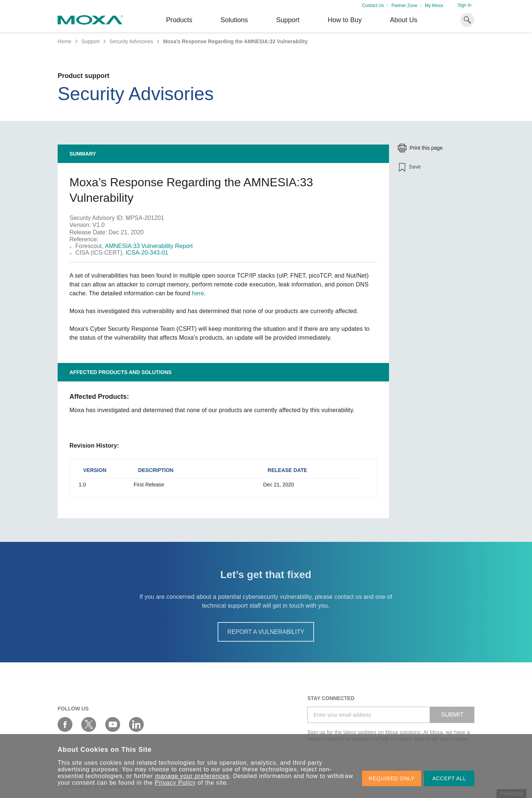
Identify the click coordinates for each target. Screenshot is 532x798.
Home (64, 41)
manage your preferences (192, 776)
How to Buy (345, 20)
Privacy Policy (175, 783)
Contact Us (373, 6)
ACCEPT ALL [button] (449, 778)
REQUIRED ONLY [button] (392, 778)
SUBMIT (452, 715)
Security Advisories (131, 41)
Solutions (234, 20)
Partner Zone (405, 6)
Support (288, 20)
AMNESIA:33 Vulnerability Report (149, 246)
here (198, 293)
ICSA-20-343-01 (147, 253)
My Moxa (434, 6)
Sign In (465, 5)
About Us (403, 20)
